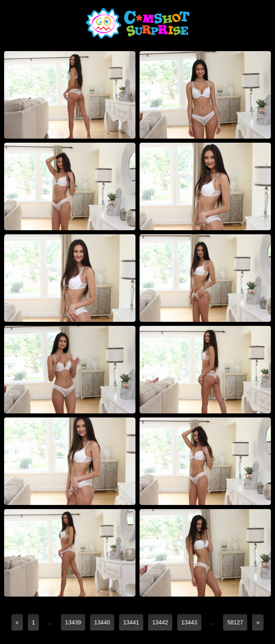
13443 (189, 622)
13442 (160, 622)
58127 (235, 622)
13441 (131, 622)
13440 (102, 622)
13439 (73, 622)
